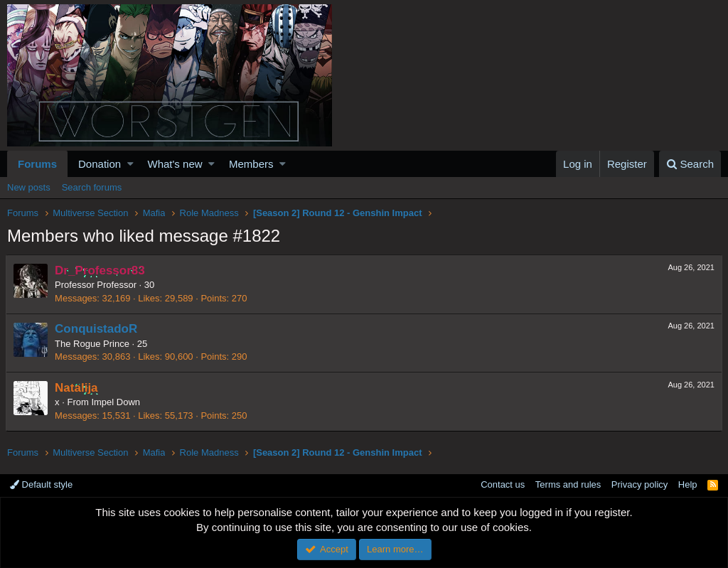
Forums (37, 164)
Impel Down (117, 402)
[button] (130, 164)
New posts (29, 187)
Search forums (92, 187)
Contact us (503, 484)
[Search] (690, 164)
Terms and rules (568, 484)
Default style (41, 484)
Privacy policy (639, 484)
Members (251, 164)
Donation (100, 164)
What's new (175, 164)
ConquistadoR (97, 329)
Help (688, 484)
